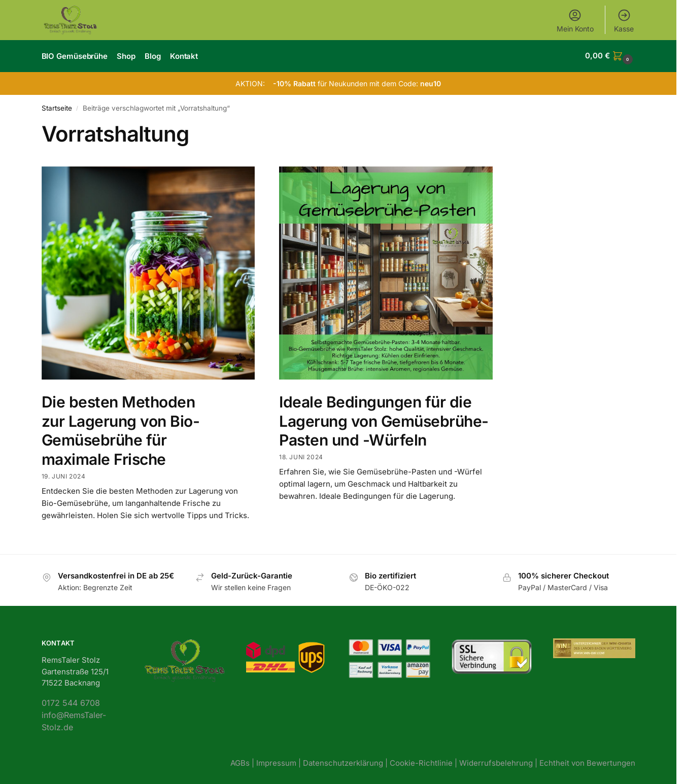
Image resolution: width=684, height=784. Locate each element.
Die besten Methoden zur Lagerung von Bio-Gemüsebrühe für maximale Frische (121, 430)
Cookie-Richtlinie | (424, 762)
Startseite (57, 107)
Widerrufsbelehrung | (499, 762)
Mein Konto (575, 21)
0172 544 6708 (71, 702)
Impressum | (280, 762)
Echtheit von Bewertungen (587, 762)
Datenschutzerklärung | (346, 762)
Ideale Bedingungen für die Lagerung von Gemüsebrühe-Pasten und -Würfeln (384, 420)
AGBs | (243, 762)
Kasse (624, 21)
